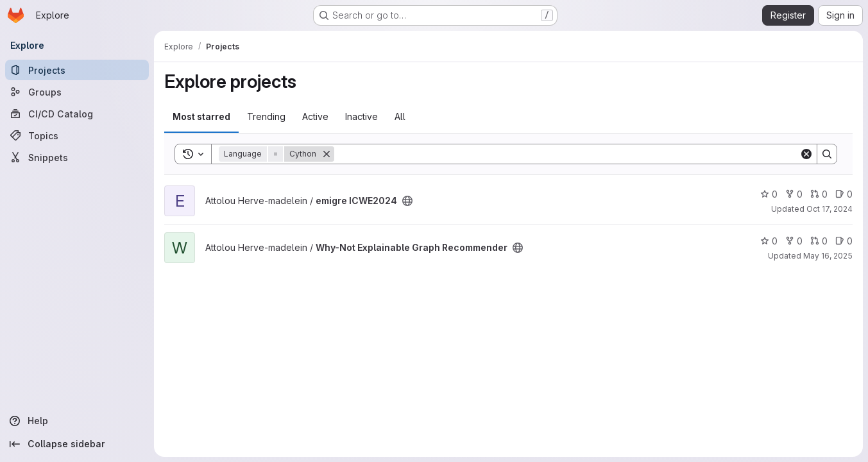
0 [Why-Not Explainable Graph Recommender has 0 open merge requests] (819, 241)
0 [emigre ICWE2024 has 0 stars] (769, 194)
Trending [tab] (266, 116)
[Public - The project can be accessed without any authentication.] (407, 201)
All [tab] (400, 116)
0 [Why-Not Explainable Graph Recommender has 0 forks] (794, 241)
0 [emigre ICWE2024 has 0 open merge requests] (819, 194)
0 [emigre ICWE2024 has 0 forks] (794, 194)
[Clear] (806, 154)
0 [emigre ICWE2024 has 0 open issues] (844, 194)
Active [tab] (315, 116)
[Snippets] (77, 157)
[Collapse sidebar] (77, 444)
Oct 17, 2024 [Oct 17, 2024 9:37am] (830, 209)
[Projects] (77, 70)
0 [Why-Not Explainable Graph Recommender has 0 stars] (769, 241)
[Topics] (77, 135)
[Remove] (327, 154)
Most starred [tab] (201, 116)
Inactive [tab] (362, 116)
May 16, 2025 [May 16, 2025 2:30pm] (828, 256)
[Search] (567, 154)
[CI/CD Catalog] (77, 114)
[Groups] (77, 92)
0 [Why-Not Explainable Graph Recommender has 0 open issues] (844, 241)
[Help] (77, 421)
